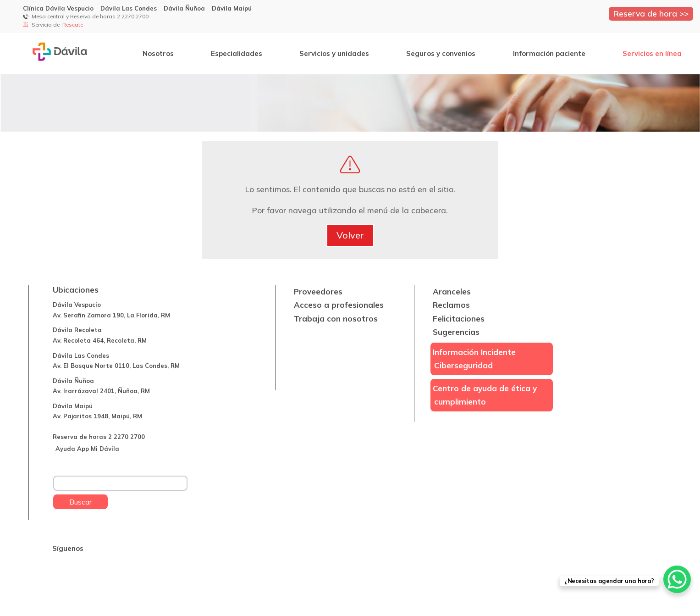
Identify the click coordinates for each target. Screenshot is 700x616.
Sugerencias (456, 332)
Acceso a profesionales (339, 305)
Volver (350, 235)
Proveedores (318, 291)
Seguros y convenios (441, 53)
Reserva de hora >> (651, 13)
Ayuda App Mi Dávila (87, 449)
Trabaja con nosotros (336, 319)
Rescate (73, 25)
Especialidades (237, 53)
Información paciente (549, 53)
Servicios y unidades (334, 53)
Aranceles (452, 291)
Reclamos (451, 305)
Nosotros (158, 53)
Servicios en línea (652, 53)
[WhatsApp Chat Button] (677, 579)
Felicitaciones (459, 319)
